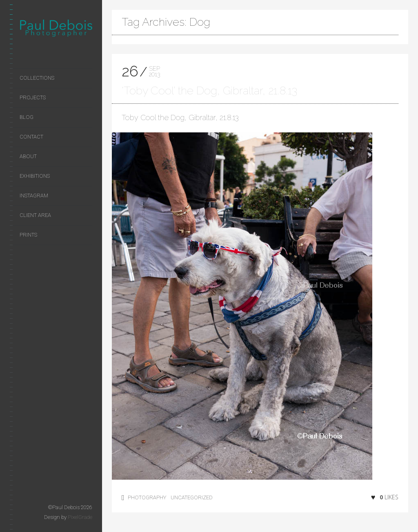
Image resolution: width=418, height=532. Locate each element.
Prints (28, 235)
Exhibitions (35, 176)
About (28, 156)
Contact (31, 137)
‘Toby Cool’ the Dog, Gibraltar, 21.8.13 (209, 91)
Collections (37, 78)
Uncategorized (192, 497)
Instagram (34, 196)
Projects (33, 97)
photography (147, 497)
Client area (35, 215)
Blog (27, 117)
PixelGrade (80, 517)
